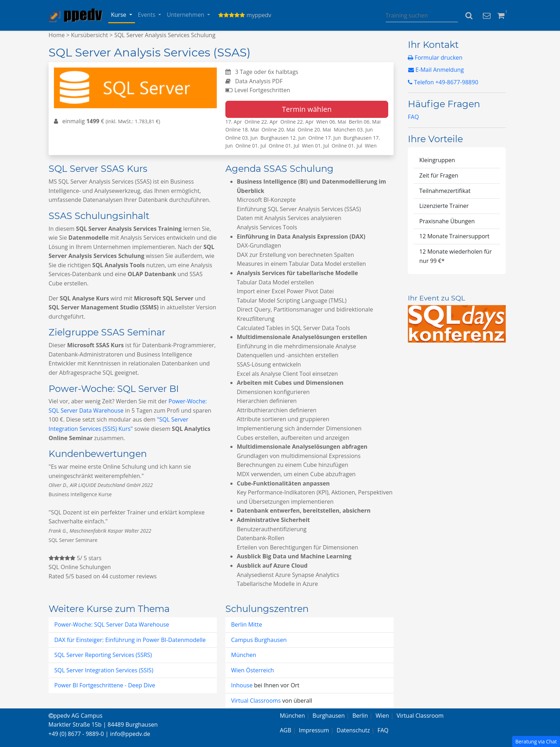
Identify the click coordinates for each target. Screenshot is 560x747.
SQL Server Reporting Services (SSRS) (103, 655)
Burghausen (329, 716)
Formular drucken (435, 58)
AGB (286, 730)
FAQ (413, 117)
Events (147, 15)
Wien (382, 716)
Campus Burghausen (259, 640)
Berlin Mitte (247, 624)
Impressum (314, 730)
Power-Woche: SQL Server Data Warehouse (112, 624)
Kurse (119, 15)
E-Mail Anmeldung (436, 70)
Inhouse (242, 685)
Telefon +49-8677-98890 (443, 82)
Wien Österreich (252, 670)
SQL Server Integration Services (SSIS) (104, 670)
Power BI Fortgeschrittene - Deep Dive (105, 685)
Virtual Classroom (420, 716)
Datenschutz (353, 730)
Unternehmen (186, 15)
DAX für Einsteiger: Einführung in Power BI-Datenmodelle (130, 640)
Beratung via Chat (536, 741)
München (244, 655)
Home (57, 35)
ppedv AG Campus (76, 716)
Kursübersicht (90, 35)
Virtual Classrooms (256, 701)
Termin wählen (307, 109)
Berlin (360, 716)
